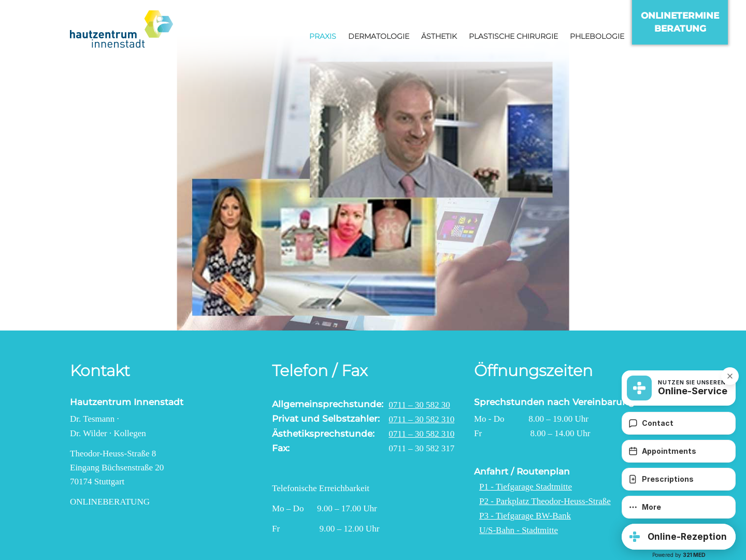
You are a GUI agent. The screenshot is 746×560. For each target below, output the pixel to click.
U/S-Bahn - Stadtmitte (519, 530)
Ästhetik (439, 36)
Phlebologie (597, 36)
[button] (679, 537)
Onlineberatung (110, 502)
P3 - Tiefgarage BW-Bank (525, 516)
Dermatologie (379, 36)
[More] (679, 507)
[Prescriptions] (679, 479)
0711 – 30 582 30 (419, 405)
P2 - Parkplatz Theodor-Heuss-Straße (545, 501)
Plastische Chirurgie (513, 36)
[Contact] (679, 423)
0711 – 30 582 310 (421, 419)
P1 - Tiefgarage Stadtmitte (526, 487)
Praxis (323, 36)
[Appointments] (679, 451)
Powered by (679, 555)
